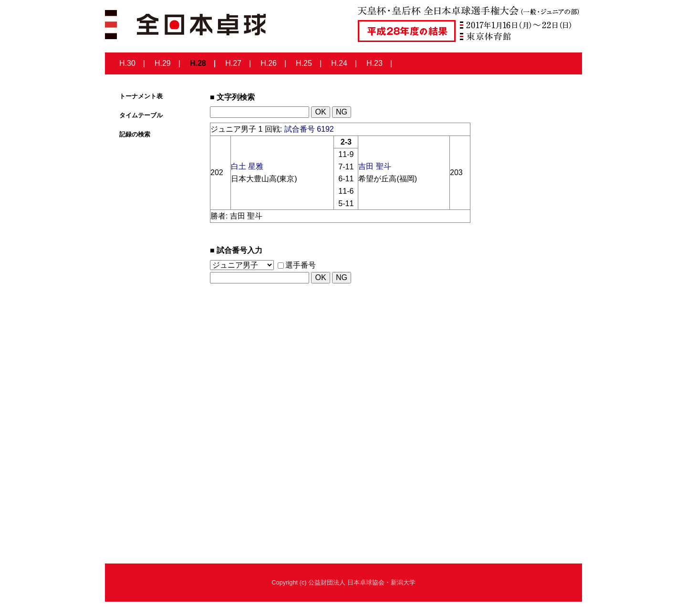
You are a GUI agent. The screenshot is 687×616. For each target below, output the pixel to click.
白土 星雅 (247, 166)
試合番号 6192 (309, 129)
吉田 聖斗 (375, 166)
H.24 (339, 63)
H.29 (163, 63)
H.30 (127, 63)
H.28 (198, 63)
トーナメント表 (141, 96)
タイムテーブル (141, 115)
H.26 (269, 63)
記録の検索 (135, 134)
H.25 (304, 63)
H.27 (233, 63)
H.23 (375, 63)
